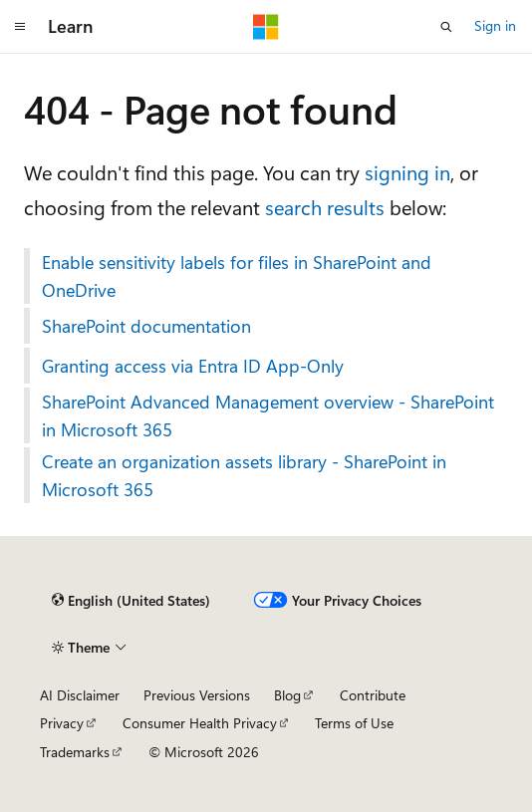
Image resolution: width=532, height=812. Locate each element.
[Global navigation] (20, 27)
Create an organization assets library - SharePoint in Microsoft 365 (244, 475)
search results (325, 207)
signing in (407, 172)
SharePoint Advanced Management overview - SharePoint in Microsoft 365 (268, 415)
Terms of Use (354, 723)
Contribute (373, 695)
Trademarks (75, 752)
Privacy (62, 723)
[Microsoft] (266, 27)
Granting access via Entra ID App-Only (193, 366)
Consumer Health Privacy (200, 723)
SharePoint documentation (146, 326)
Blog (287, 695)
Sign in (495, 25)
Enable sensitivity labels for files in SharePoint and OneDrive (237, 276)
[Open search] (446, 27)
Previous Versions (197, 695)
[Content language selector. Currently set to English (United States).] (131, 601)
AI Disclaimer (80, 695)
